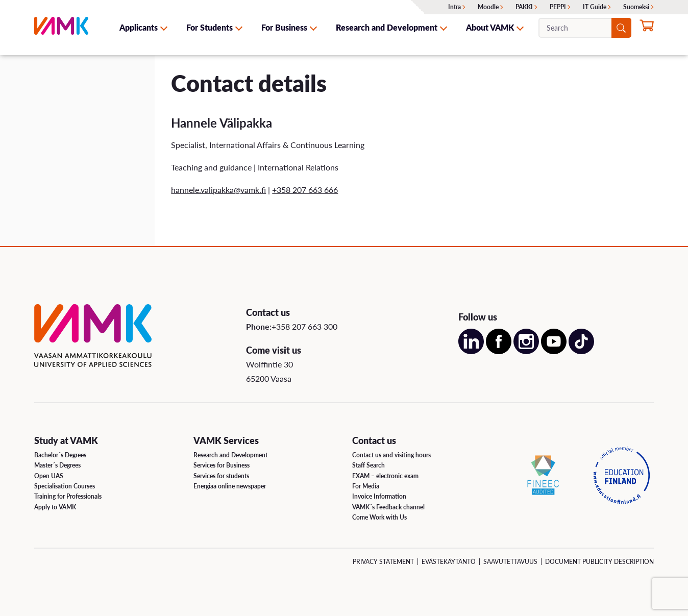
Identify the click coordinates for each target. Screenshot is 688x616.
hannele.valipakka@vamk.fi (218, 190)
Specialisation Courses (65, 486)
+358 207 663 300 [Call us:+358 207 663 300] (304, 326)
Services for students (221, 476)
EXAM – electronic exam (385, 476)
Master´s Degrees (57, 465)
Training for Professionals (68, 496)
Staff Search (368, 465)
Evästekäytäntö (449, 562)
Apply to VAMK (55, 507)
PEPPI (558, 7)
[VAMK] (61, 27)
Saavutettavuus (510, 562)
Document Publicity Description (599, 562)
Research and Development (387, 27)
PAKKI (524, 7)
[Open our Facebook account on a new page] (499, 351)
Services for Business (222, 465)
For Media (366, 486)
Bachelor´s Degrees (60, 455)
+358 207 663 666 (305, 190)
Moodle (488, 7)
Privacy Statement (383, 562)
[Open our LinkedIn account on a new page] (471, 351)
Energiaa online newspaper (230, 486)
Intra (454, 7)
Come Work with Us (379, 517)
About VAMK (490, 27)
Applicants (139, 27)
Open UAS (49, 476)
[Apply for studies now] (647, 29)
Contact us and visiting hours (391, 455)
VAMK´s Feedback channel (388, 507)
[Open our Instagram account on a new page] (526, 351)
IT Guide (595, 7)
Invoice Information (379, 496)
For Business (284, 27)
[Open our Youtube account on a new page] (554, 351)
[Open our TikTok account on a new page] (581, 351)
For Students (210, 27)
